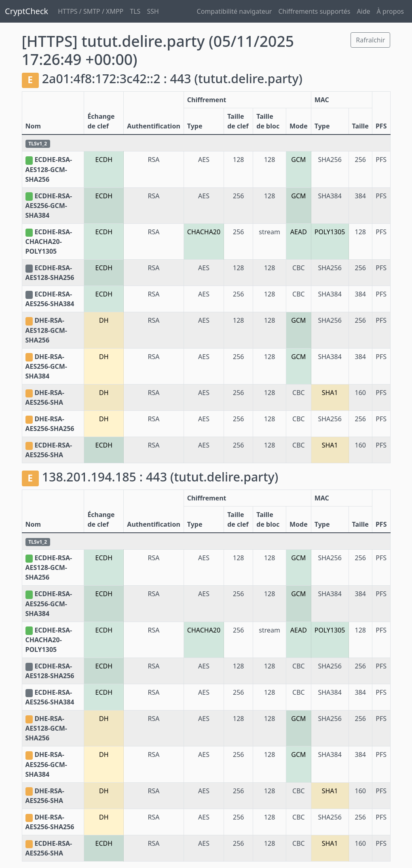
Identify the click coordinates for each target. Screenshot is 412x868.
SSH (153, 11)
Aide (363, 11)
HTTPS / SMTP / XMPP (91, 11)
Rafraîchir (370, 40)
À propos (390, 11)
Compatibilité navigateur (235, 11)
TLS (135, 11)
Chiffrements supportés (314, 11)
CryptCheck (26, 11)
